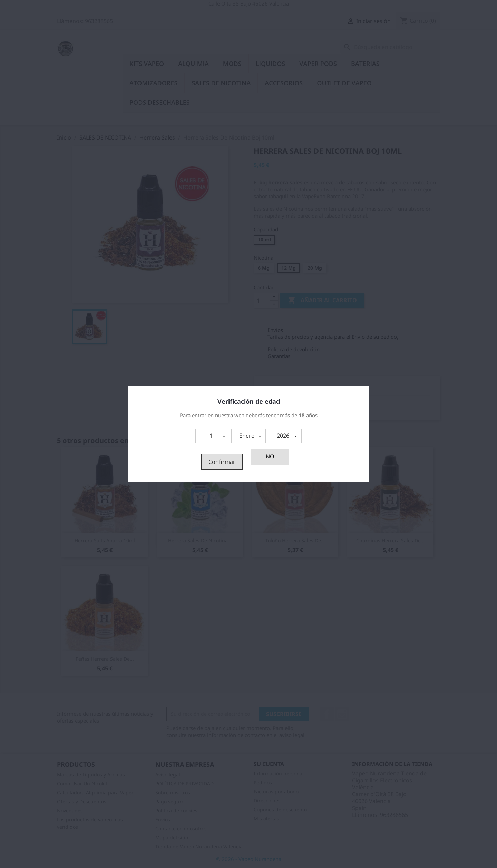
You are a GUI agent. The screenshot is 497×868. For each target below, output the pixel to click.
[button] (213, 436)
